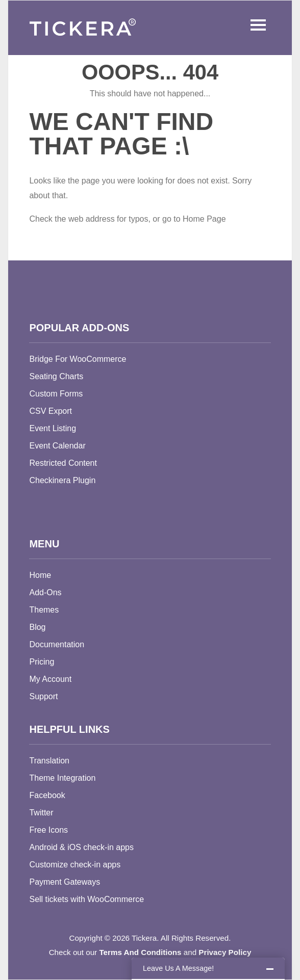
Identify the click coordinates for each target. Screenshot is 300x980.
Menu (256, 25)
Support (43, 696)
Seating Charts (56, 376)
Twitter (41, 813)
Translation (49, 761)
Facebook (47, 795)
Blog (37, 627)
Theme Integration (62, 778)
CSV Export (51, 411)
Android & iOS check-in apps (81, 847)
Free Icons (48, 830)
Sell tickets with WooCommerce (86, 899)
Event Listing (53, 428)
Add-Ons (45, 592)
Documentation (57, 644)
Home (40, 575)
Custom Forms (56, 394)
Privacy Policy (225, 952)
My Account (50, 679)
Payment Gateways (65, 882)
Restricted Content (63, 463)
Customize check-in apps (75, 865)
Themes (44, 610)
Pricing (42, 662)
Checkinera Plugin (62, 480)
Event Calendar (57, 446)
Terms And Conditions (140, 952)
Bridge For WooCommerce (78, 359)
